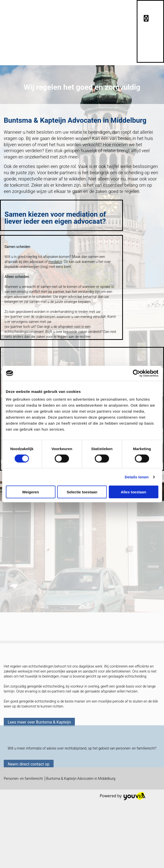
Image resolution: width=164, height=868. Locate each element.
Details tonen (137, 477)
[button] (39, 722)
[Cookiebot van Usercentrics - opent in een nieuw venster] (136, 373)
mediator (55, 262)
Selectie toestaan (82, 492)
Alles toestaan (133, 492)
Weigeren (30, 492)
